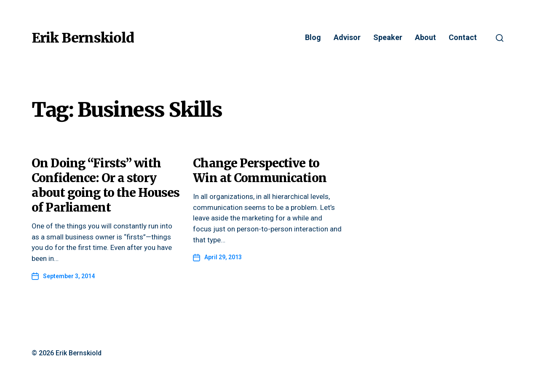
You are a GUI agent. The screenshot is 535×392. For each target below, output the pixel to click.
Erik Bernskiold (83, 38)
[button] (500, 38)
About (425, 38)
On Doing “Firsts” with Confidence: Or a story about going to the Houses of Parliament (106, 185)
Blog (313, 38)
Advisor (347, 38)
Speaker (388, 38)
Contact (463, 38)
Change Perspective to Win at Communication (260, 170)
